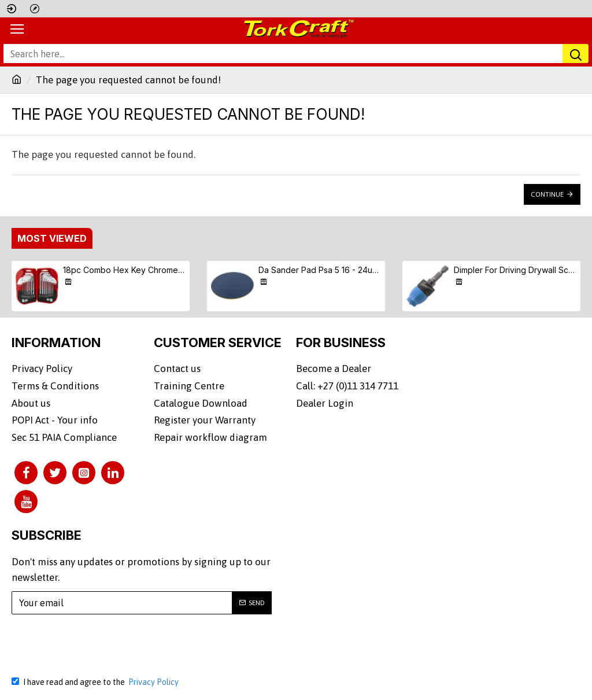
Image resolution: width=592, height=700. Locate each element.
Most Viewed (52, 238)
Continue (547, 194)
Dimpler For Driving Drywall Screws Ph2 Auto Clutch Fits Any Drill (515, 270)
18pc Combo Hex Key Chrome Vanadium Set (125, 270)
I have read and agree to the (96, 675)
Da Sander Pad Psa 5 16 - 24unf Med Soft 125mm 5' (320, 270)
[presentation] (101, 638)
